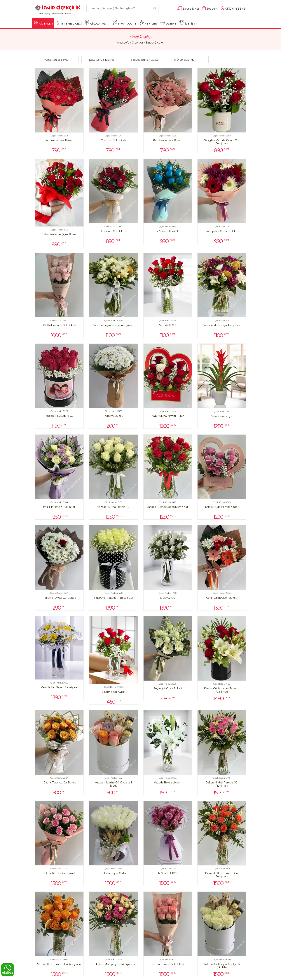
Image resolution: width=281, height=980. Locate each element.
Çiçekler (137, 43)
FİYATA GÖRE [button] (124, 23)
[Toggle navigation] (78, 15)
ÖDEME (168, 23)
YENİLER (148, 23)
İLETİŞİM (188, 23)
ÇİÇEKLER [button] (43, 23)
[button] (59, 60)
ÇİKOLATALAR (97, 23)
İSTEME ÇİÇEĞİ (69, 23)
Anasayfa (123, 43)
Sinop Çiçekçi (155, 43)
